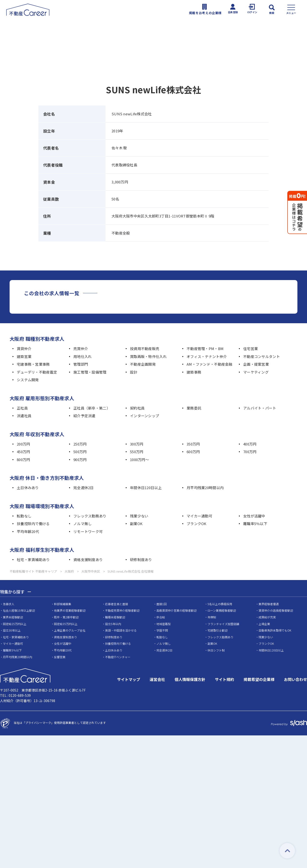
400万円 (250, 444)
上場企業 (264, 624)
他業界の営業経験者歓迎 (70, 611)
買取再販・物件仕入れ (148, 356)
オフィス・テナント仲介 (207, 356)
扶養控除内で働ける (33, 524)
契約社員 (137, 408)
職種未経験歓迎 (115, 617)
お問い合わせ (295, 680)
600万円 (193, 452)
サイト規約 (224, 680)
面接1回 (162, 604)
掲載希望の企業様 (259, 680)
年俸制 (212, 617)
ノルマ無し (83, 524)
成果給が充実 (267, 617)
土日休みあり (28, 488)
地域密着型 (164, 624)
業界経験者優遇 (269, 604)
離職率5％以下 (255, 524)
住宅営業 (251, 349)
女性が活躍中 (254, 516)
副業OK (136, 524)
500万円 (80, 452)
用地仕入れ (83, 356)
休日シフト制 (216, 650)
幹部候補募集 (63, 604)
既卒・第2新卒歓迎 (66, 617)
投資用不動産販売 (145, 349)
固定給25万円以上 (15, 624)
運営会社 (157, 680)
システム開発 (28, 380)
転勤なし (24, 516)
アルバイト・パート (260, 408)
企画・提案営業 (256, 364)
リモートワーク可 (88, 531)
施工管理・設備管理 (90, 372)
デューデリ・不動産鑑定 (37, 372)
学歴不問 (162, 630)
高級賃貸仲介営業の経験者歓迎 (177, 611)
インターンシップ (145, 416)
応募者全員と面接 (117, 604)
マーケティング (256, 372)
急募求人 (9, 604)
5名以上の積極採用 (220, 604)
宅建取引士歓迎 (218, 630)
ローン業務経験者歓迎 (222, 611)
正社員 (22, 408)
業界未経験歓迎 (13, 617)
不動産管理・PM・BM (205, 349)
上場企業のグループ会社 (70, 630)
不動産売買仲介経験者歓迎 (122, 611)
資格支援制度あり (88, 560)
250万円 (80, 444)
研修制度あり (141, 560)
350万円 (193, 444)
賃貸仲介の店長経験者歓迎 (276, 611)
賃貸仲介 (24, 349)
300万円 (137, 444)
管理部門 (81, 364)
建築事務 (194, 372)
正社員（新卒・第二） (92, 408)
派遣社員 (24, 416)
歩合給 (161, 617)
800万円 (23, 460)
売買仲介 (81, 349)
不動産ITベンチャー (118, 657)
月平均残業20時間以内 (205, 488)
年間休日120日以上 (146, 488)
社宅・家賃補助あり (33, 560)
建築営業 (24, 356)
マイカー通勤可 (199, 516)
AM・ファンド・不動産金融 (210, 364)
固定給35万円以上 (66, 624)
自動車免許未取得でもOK (275, 630)
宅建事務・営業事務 (33, 364)
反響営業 (60, 657)
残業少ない (139, 516)
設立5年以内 (113, 624)
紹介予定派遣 (84, 416)
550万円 (137, 452)
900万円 (80, 460)
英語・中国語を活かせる (121, 630)
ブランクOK (197, 524)
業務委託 (194, 408)
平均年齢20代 (28, 531)
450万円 (23, 452)
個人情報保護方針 (190, 680)
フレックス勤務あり (90, 516)
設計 (134, 372)
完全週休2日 (84, 488)
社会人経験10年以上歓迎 (19, 611)
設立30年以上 (12, 630)
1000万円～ (139, 460)
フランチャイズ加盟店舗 (223, 624)
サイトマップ (129, 680)
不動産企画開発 (143, 364)
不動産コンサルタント (262, 356)
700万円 (250, 452)
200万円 (23, 444)
